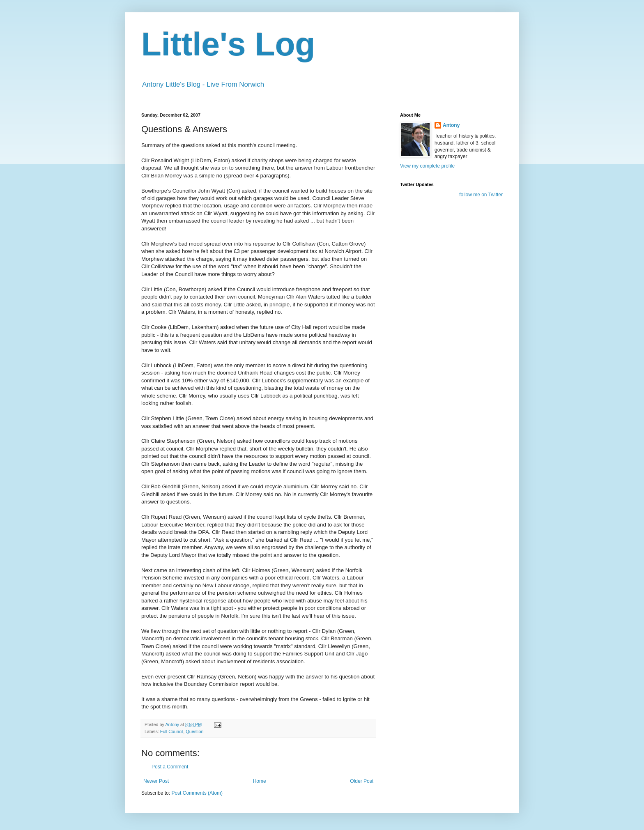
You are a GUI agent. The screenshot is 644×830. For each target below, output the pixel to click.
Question (194, 731)
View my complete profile (427, 166)
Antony (451, 125)
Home (260, 781)
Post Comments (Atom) (197, 793)
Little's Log (228, 44)
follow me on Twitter (481, 195)
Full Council (172, 731)
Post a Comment (170, 767)
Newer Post (156, 781)
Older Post (362, 781)
